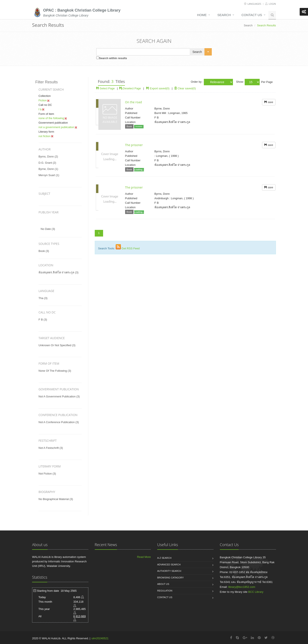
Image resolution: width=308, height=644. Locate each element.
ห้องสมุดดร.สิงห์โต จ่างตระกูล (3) (58, 272)
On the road (134, 102)
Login (271, 4)
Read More (144, 557)
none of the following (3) (55, 371)
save (269, 102)
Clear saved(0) (185, 88)
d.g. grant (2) (47, 163)
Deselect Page (130, 88)
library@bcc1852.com (242, 587)
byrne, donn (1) (48, 169)
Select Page (106, 88)
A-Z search (164, 558)
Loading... (139, 170)
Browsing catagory (170, 578)
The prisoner (134, 145)
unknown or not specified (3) (57, 345)
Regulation (165, 591)
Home (202, 15)
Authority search (169, 571)
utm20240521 (100, 638)
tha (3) (43, 298)
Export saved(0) (160, 88)
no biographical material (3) (56, 499)
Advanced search (169, 565)
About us (163, 584)
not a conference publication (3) (59, 422)
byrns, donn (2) (48, 157)
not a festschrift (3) (51, 448)
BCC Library (256, 592)
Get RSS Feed (131, 248)
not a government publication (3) (59, 396)
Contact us (252, 15)
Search (224, 15)
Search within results (113, 58)
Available (139, 127)
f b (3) (43, 320)
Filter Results (47, 82)
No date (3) (48, 229)
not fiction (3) (47, 474)
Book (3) (44, 251)
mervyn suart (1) (49, 175)
